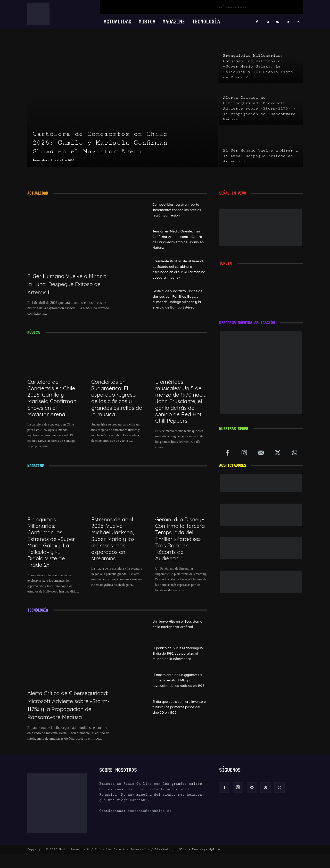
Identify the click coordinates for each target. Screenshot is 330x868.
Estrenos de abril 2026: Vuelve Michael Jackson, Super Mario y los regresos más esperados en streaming (113, 545)
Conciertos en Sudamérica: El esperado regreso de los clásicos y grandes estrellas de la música (117, 404)
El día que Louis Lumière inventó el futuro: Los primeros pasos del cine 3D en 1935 (177, 722)
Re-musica (40, 160)
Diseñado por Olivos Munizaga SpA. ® (187, 863)
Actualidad (118, 21)
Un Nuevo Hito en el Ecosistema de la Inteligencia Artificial (179, 633)
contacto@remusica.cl (150, 825)
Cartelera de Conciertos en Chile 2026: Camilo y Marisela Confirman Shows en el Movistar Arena (52, 404)
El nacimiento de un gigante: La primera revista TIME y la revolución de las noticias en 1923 (178, 692)
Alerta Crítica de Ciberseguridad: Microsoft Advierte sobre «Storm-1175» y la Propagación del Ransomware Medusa (68, 715)
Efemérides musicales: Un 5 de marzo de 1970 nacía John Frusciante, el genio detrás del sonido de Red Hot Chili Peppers (181, 407)
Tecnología (206, 21)
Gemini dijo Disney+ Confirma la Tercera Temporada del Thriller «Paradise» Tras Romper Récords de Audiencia (180, 545)
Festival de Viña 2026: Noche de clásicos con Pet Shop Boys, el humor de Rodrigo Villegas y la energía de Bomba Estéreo (178, 307)
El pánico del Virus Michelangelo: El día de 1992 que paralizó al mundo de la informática (178, 662)
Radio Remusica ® (74, 863)
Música (147, 21)
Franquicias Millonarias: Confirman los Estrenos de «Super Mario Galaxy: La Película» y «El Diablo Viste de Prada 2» (51, 548)
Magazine (174, 21)
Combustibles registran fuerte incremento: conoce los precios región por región (179, 210)
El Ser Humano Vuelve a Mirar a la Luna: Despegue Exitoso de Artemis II (68, 284)
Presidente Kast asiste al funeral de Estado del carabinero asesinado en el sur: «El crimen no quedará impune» (177, 272)
